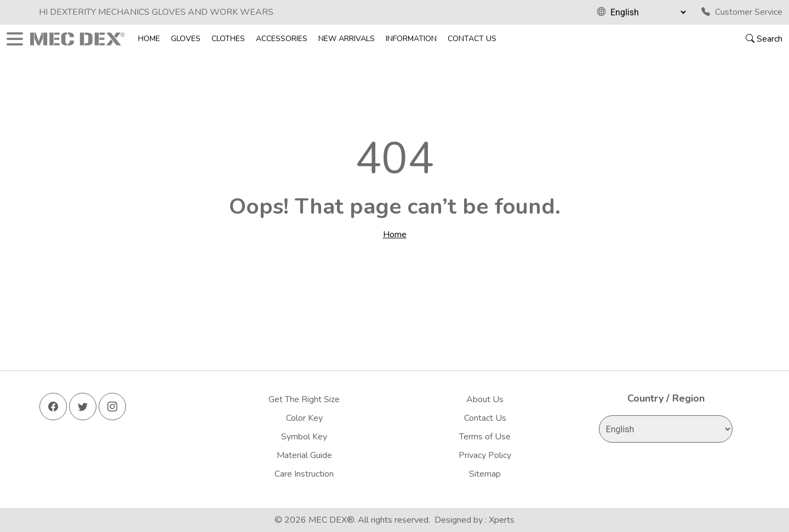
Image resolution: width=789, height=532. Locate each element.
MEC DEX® (331, 520)
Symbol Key (304, 437)
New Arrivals (347, 39)
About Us (485, 399)
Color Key (304, 418)
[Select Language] (648, 12)
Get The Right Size (304, 399)
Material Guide (304, 455)
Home (149, 39)
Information (411, 39)
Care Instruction (304, 474)
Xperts (502, 520)
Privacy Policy (485, 455)
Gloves (186, 39)
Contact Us (472, 39)
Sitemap (485, 474)
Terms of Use (485, 437)
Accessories (282, 39)
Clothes (228, 39)
